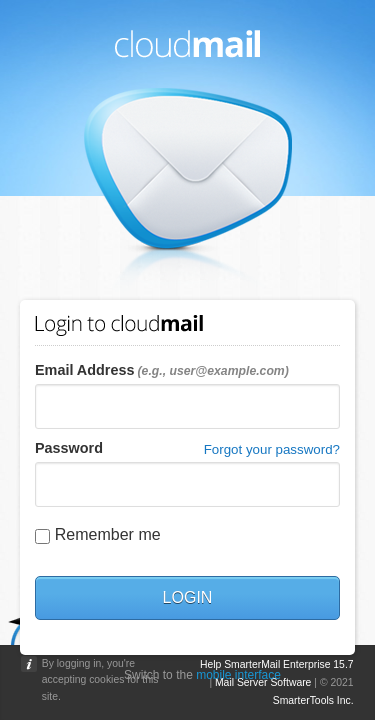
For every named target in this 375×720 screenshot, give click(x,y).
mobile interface (238, 675)
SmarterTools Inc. (313, 700)
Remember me (108, 534)
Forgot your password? (272, 449)
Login (188, 597)
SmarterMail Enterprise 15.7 (288, 664)
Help (210, 664)
